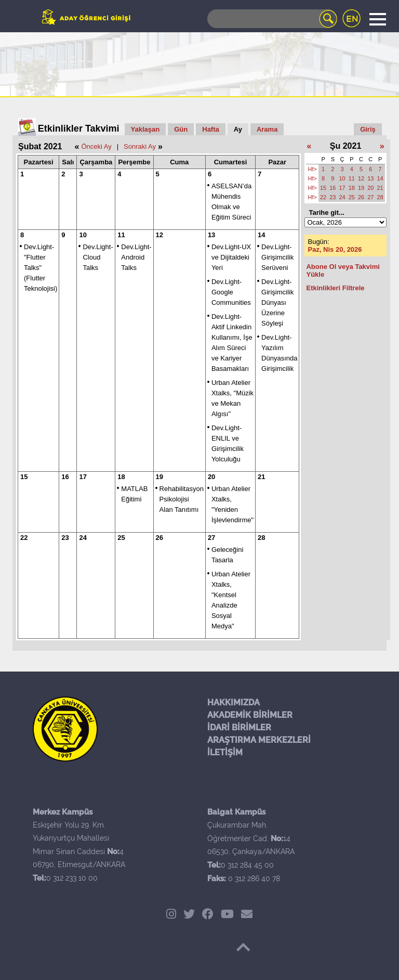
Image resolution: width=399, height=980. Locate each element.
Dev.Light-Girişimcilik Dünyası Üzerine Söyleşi (277, 302)
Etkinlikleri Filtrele (335, 288)
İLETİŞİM (225, 752)
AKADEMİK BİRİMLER (250, 715)
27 (211, 538)
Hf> (312, 169)
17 (83, 477)
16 (65, 477)
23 (65, 538)
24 (83, 538)
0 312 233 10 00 (72, 878)
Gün (181, 129)
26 (159, 538)
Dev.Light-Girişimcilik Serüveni (277, 257)
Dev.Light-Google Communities (231, 292)
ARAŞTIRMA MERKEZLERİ (259, 740)
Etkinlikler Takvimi (79, 128)
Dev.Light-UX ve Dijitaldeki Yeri (231, 257)
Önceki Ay (96, 146)
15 (24, 477)
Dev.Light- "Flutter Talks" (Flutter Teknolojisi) (41, 268)
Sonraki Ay (140, 146)
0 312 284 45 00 (247, 865)
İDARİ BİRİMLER (239, 727)
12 (159, 235)
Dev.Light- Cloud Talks (98, 257)
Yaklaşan (145, 129)
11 (121, 235)
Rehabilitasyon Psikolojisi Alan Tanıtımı (182, 499)
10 (83, 235)
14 (261, 235)
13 (211, 235)
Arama (267, 129)
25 (121, 538)
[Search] (272, 19)
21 (261, 477)
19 (159, 477)
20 (211, 477)
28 (261, 538)
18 (121, 477)
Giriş (368, 129)
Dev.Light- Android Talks (136, 257)
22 (24, 538)
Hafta (211, 129)
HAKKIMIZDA (234, 702)
